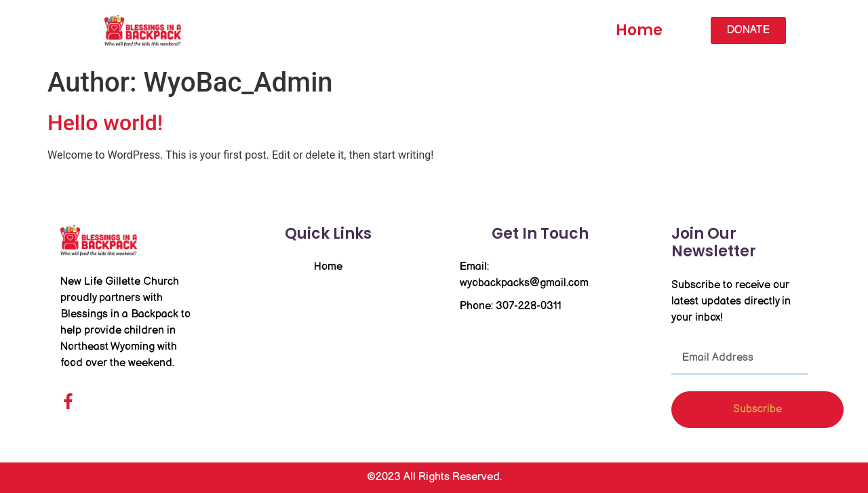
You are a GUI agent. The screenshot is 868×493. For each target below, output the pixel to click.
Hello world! (105, 123)
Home (639, 30)
